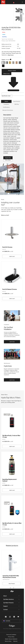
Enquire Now (8, 158)
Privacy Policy (11, 637)
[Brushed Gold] (10, 63)
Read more (11, 55)
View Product (12, 584)
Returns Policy (8, 641)
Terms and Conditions (11, 635)
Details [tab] (6, 101)
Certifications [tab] (6, 107)
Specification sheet (13, 95)
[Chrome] (3, 63)
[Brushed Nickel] (13, 63)
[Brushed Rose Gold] (17, 63)
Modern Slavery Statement (11, 639)
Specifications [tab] (17, 101)
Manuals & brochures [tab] (8, 110)
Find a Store (8, 160)
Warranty (15, 641)
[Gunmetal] (20, 63)
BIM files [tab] (17, 104)
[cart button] (14, 2)
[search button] (11, 59)
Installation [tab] (6, 104)
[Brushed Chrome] (7, 63)
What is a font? (5, 215)
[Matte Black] (3, 66)
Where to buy (6, 74)
